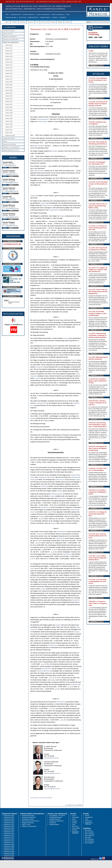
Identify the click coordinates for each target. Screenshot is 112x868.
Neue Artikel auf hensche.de (30, 821)
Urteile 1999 (9, 110)
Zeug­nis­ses (40, 367)
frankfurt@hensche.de (11, 174)
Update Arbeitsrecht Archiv (11, 150)
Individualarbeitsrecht (56, 817)
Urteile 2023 (9, 45)
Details (11, 168)
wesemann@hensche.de (52, 789)
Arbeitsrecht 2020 (9, 826)
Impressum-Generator (11, 17)
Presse (68, 14)
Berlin (7, 22)
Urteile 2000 (9, 107)
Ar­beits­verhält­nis (39, 146)
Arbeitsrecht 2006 (9, 852)
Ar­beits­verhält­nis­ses (43, 671)
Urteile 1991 (9, 133)
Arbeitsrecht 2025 (9, 817)
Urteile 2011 (9, 76)
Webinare (55, 17)
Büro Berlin (88, 830)
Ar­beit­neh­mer (43, 477)
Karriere (75, 821)
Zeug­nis (55, 151)
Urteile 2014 (9, 68)
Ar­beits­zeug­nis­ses (43, 119)
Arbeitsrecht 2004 (9, 855)
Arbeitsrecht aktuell (16, 14)
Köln (37, 22)
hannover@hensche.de (12, 191)
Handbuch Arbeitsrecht (28, 14)
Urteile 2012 (9, 73)
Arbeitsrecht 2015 (9, 835)
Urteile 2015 (9, 65)
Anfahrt (5, 168)
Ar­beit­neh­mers (60, 480)
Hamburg (22, 22)
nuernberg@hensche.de (12, 217)
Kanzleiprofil (63, 17)
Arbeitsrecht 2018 (9, 830)
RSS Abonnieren (8, 858)
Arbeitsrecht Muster (33, 17)
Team (87, 819)
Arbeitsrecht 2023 (9, 821)
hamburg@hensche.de (12, 183)
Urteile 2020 (9, 51)
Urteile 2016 (9, 62)
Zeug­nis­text (76, 600)
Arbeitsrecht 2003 (9, 857)
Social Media (76, 828)
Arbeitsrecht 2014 (9, 837)
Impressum (88, 821)
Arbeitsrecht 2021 (9, 825)
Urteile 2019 (9, 54)
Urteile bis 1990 (10, 135)
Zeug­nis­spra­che (48, 205)
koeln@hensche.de (11, 200)
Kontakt (74, 823)
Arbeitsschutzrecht (55, 819)
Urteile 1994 (9, 124)
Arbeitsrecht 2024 (9, 819)
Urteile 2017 (9, 59)
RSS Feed (75, 826)
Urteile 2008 (9, 85)
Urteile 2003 (9, 99)
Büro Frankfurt (89, 832)
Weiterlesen (94, 65)
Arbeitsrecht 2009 (9, 846)
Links (74, 825)
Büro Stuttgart (89, 843)
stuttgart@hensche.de (11, 226)
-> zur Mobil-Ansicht (9, 27)
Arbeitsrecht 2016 (9, 834)
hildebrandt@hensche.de (52, 773)
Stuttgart (60, 22)
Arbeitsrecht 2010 (9, 844)
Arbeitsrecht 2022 (9, 823)
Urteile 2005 (9, 93)
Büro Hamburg (89, 834)
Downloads (75, 817)
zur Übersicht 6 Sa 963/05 (74, 805)
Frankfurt (14, 22)
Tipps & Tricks (22, 17)
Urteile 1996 (9, 119)
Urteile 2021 (9, 48)
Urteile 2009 (9, 82)
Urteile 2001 (9, 104)
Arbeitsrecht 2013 (9, 839)
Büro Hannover (90, 836)
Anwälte (67, 22)
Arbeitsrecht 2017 (9, 832)
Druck (74, 819)
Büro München (89, 839)
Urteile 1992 (9, 130)
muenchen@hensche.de (12, 208)
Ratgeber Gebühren (45, 17)
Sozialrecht (53, 823)
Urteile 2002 (9, 102)
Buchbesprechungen (28, 816)
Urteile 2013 (9, 71)
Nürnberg (52, 22)
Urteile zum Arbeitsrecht (58, 14)
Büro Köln (88, 837)
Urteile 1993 (9, 127)
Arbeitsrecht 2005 (9, 853)
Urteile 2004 (9, 96)
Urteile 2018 (9, 57)
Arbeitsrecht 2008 (9, 848)
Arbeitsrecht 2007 (9, 850)
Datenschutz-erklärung (89, 823)
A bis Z (74, 816)
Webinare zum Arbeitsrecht (11, 147)
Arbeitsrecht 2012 (9, 841)
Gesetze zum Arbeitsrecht (43, 14)
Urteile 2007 (9, 88)
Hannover (30, 22)
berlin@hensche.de (11, 165)
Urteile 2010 (9, 79)
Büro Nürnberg (89, 841)
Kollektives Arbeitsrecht (56, 821)
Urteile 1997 (9, 116)
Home (7, 14)
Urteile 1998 (9, 113)
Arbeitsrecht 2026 (9, 816)
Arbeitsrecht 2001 (9, 861)
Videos (5, 141)
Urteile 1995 (9, 121)
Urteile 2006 (9, 90)
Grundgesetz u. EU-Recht (57, 816)
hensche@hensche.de (51, 758)
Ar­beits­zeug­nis (42, 121)
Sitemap (75, 830)
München (44, 22)
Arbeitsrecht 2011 (9, 843)
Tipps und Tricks (8, 34)
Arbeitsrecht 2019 (9, 828)
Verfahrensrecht (54, 825)
